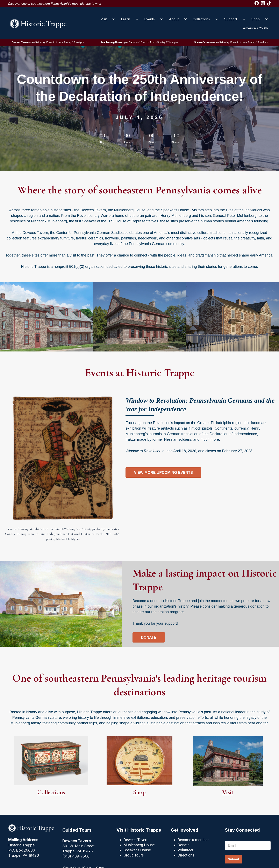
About (174, 19)
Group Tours (134, 855)
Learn (126, 19)
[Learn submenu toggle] (137, 19)
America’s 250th (255, 28)
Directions (186, 855)
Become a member (193, 840)
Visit (104, 19)
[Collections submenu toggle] (217, 19)
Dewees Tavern (136, 840)
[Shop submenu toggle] (267, 19)
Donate (184, 845)
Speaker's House (137, 850)
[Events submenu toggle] (162, 19)
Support (231, 19)
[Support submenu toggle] (244, 19)
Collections (201, 19)
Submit (234, 859)
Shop (255, 19)
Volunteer (186, 850)
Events (149, 19)
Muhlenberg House (139, 845)
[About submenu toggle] (186, 19)
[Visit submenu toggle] (114, 19)
